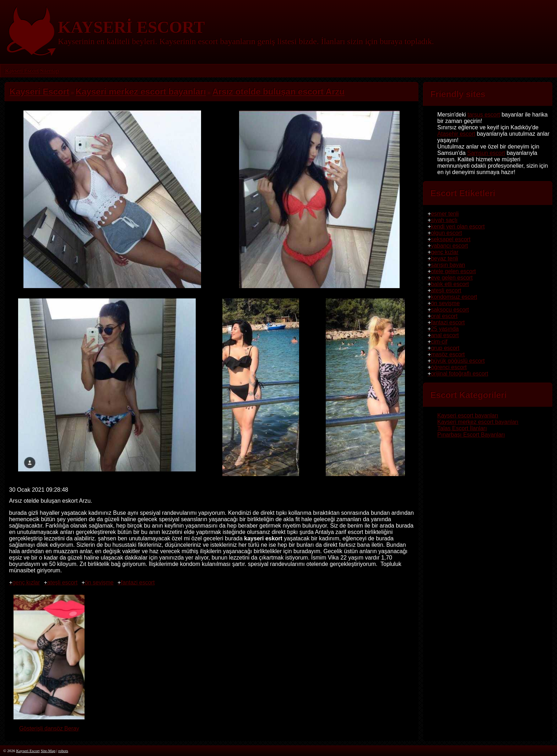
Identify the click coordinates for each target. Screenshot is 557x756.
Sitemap (49, 71)
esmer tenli (445, 214)
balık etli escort (450, 284)
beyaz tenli (445, 258)
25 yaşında (445, 329)
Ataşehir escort (456, 134)
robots (63, 751)
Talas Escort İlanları (462, 428)
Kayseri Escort (22, 71)
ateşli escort (62, 582)
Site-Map (48, 751)
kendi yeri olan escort (458, 226)
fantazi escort (138, 582)
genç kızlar (26, 582)
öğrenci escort (449, 367)
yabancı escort (449, 246)
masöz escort (448, 354)
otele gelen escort (453, 271)
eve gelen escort (452, 278)
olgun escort (446, 233)
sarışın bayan (448, 265)
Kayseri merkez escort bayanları (478, 422)
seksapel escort (451, 239)
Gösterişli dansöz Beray (49, 725)
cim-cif (439, 342)
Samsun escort (486, 153)
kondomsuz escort (454, 297)
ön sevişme (99, 582)
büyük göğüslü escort (458, 361)
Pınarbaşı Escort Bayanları (471, 435)
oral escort (444, 316)
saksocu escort (450, 310)
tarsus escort (484, 115)
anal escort (445, 335)
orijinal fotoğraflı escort (459, 374)
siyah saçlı (444, 220)
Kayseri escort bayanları (468, 415)
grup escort (445, 348)
